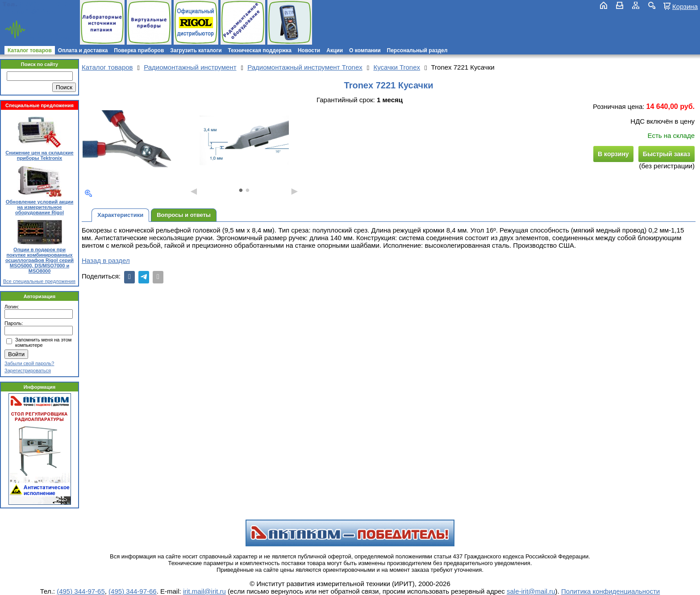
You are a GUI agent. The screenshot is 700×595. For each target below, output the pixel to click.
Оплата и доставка (83, 50)
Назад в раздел (106, 260)
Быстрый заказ (667, 154)
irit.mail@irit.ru (30, 12)
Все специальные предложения (39, 281)
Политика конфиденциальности (610, 591)
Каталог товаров (30, 50)
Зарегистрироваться (28, 370)
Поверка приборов (139, 50)
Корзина (685, 6)
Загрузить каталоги (196, 50)
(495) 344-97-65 (81, 591)
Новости (309, 50)
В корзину (613, 154)
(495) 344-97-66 (133, 591)
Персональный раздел (417, 50)
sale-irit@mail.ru (531, 591)
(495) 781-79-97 (46, 4)
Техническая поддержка (260, 50)
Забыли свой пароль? (29, 363)
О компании (365, 50)
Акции (335, 50)
